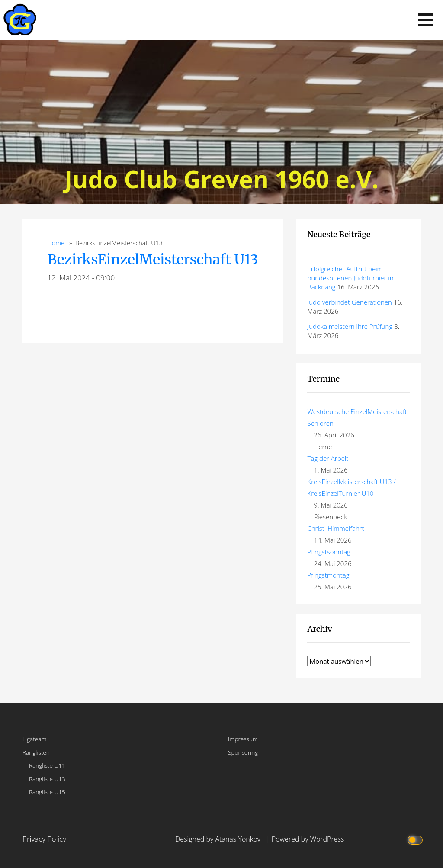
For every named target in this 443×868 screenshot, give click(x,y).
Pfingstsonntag (329, 552)
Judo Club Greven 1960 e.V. (221, 179)
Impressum (243, 739)
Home (56, 243)
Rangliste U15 (47, 792)
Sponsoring (243, 752)
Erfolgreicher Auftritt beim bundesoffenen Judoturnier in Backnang (350, 278)
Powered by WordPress (308, 839)
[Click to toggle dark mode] (416, 839)
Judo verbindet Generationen (350, 302)
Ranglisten (36, 752)
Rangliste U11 (47, 765)
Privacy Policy (44, 839)
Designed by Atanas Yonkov (219, 839)
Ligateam (35, 739)
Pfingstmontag (328, 575)
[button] (425, 20)
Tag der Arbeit (328, 458)
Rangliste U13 (47, 779)
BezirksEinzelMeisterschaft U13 (152, 260)
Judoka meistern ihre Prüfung (350, 326)
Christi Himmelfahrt (335, 528)
